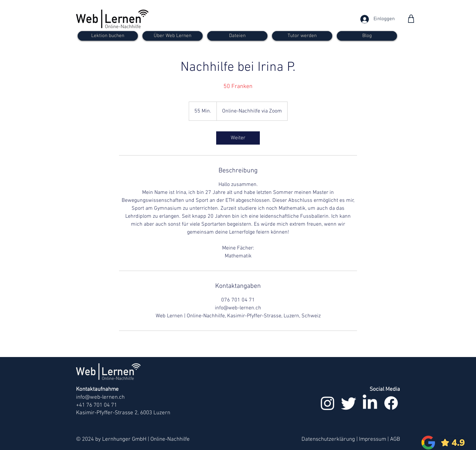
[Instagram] (328, 403)
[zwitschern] (349, 403)
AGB (395, 439)
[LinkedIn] (370, 403)
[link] (238, 138)
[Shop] (411, 19)
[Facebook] (391, 403)
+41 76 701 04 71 (97, 405)
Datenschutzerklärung (328, 439)
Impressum (373, 439)
